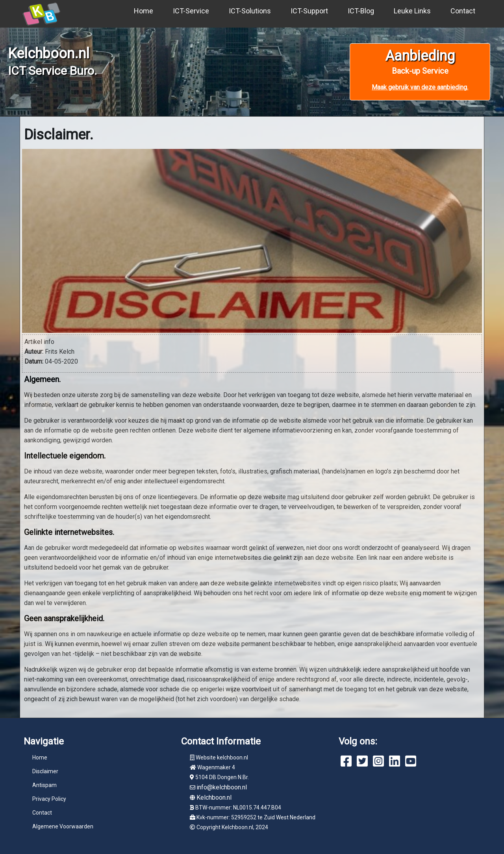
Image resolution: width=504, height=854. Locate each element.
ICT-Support (309, 11)
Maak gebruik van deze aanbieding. (420, 87)
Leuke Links (412, 11)
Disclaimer (45, 771)
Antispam (44, 785)
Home (144, 11)
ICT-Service (191, 11)
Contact (463, 11)
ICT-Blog (361, 11)
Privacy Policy (49, 799)
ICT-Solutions (250, 11)
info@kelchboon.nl (222, 787)
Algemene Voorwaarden (63, 826)
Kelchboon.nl (214, 797)
